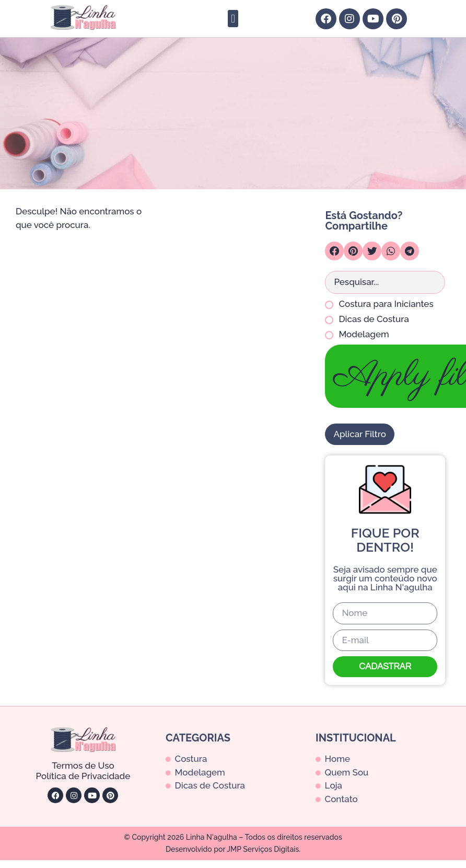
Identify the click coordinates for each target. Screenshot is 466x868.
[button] (233, 19)
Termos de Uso (83, 766)
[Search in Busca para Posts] (385, 282)
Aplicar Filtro (360, 434)
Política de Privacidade (83, 776)
